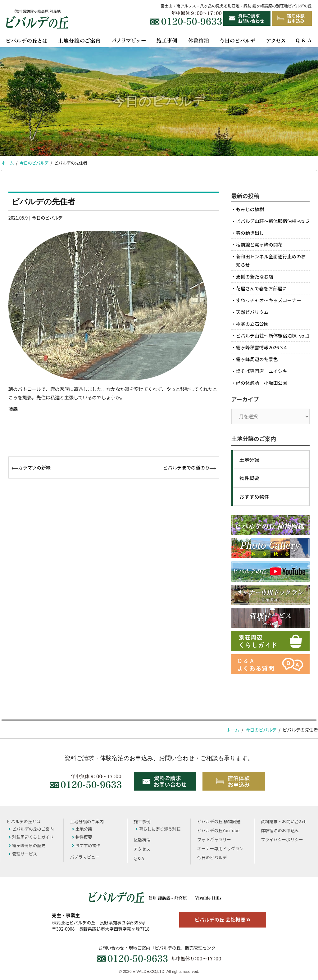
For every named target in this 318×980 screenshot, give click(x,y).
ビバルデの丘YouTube (218, 830)
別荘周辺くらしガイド (31, 837)
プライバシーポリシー (282, 839)
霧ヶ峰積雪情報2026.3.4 (261, 347)
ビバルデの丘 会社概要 (223, 919)
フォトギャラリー (214, 839)
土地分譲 (249, 460)
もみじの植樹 (250, 209)
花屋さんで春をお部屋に (261, 288)
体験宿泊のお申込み (280, 830)
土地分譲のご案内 (87, 821)
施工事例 (142, 821)
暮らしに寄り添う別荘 (158, 829)
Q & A (139, 858)
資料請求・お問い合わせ (284, 821)
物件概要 (249, 478)
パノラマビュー (85, 857)
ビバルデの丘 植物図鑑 (219, 821)
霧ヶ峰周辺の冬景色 (257, 359)
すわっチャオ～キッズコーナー (269, 300)
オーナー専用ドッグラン (220, 848)
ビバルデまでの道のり (186, 467)
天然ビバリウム (252, 312)
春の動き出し (250, 233)
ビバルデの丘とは (23, 821)
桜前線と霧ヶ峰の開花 (259, 245)
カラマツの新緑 (34, 467)
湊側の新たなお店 (255, 277)
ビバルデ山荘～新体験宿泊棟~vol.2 (273, 221)
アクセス (142, 849)
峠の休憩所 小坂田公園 (262, 383)
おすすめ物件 (254, 497)
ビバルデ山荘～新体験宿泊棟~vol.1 (273, 336)
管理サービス (23, 854)
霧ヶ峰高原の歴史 (27, 845)
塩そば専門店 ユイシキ (262, 371)
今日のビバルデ (47, 218)
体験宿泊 (142, 840)
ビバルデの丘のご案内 (31, 829)
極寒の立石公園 (252, 324)
